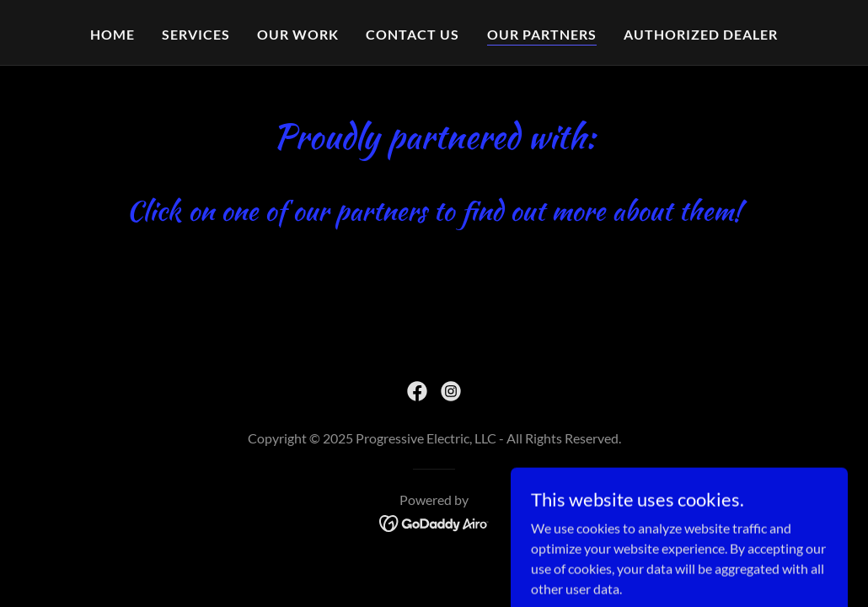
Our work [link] (298, 34)
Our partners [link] (542, 34)
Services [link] (196, 34)
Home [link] (113, 34)
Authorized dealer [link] (701, 34)
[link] (417, 391)
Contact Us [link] (413, 34)
